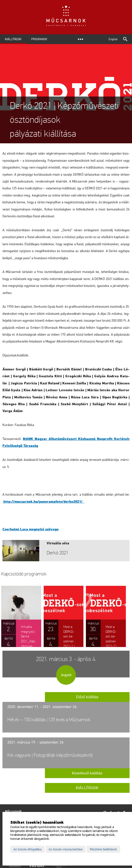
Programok (39, 39)
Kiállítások (13, 39)
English (113, 39)
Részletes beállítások (103, 849)
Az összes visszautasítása (66, 849)
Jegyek (66, 675)
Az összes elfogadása (27, 849)
